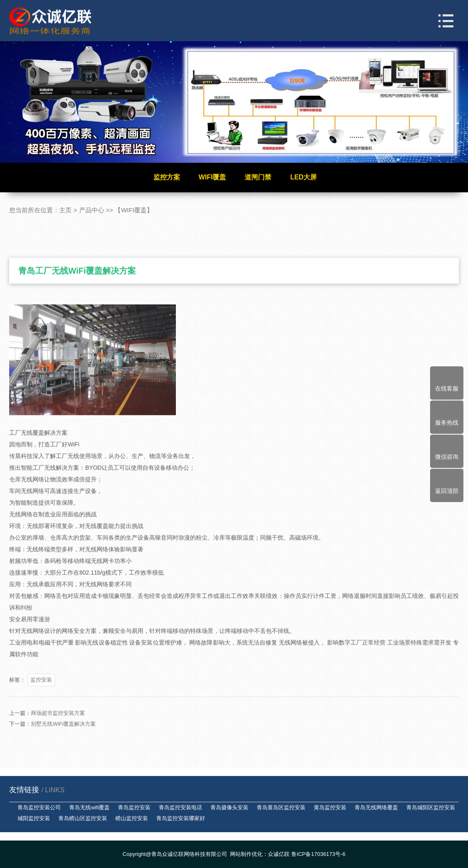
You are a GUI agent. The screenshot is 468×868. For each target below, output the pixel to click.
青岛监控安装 (134, 807)
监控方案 (167, 177)
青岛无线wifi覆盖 (89, 807)
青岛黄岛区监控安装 (281, 807)
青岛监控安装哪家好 (181, 818)
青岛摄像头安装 (229, 807)
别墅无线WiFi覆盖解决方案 (63, 735)
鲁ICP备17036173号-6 (318, 854)
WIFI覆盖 (213, 177)
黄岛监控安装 (330, 807)
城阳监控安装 (34, 818)
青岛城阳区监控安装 (431, 807)
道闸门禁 (258, 177)
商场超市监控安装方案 (58, 725)
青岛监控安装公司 (39, 807)
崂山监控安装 (132, 818)
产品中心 (92, 210)
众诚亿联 (279, 854)
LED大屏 (303, 177)
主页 (65, 210)
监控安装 (41, 691)
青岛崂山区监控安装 (83, 818)
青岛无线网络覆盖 (376, 807)
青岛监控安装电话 (180, 807)
